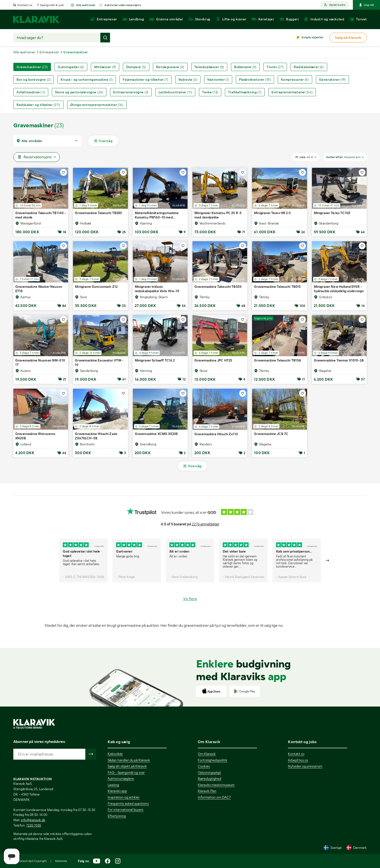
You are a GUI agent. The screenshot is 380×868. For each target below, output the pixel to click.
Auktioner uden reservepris (123, 5)
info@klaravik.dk (33, 820)
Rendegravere (170, 67)
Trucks (275, 67)
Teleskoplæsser (209, 67)
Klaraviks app (117, 791)
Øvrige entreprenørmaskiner (97, 105)
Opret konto (335, 5)
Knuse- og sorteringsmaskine (87, 80)
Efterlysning (117, 816)
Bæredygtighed (210, 779)
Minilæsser (105, 67)
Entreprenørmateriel (292, 92)
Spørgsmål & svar (52, 5)
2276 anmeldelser (206, 524)
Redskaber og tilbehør (38, 105)
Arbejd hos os (298, 760)
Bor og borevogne (34, 80)
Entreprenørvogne (131, 92)
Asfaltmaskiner (31, 92)
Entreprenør (49, 52)
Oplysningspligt (209, 772)
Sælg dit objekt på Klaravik (127, 766)
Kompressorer (295, 80)
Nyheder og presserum (305, 766)
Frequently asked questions (128, 804)
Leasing (113, 785)
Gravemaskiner (32, 67)
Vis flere (190, 599)
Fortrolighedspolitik (213, 760)
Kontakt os (25, 5)
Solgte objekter (312, 38)
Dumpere (136, 67)
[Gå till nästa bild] (328, 561)
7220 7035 (34, 825)
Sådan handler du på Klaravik (129, 760)
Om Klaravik (207, 754)
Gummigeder (71, 67)
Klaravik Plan (207, 791)
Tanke (210, 92)
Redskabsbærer (309, 67)
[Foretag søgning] (105, 38)
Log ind (366, 5)
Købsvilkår (115, 754)
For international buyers (126, 810)
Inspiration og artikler (124, 797)
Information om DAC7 (214, 797)
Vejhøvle (188, 80)
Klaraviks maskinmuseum (216, 785)
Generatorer (332, 80)
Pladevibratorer (255, 80)
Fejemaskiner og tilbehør (145, 80)
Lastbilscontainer (175, 92)
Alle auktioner (86, 5)
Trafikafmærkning (245, 92)
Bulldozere (245, 67)
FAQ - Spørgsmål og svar (126, 772)
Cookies (204, 766)
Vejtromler (218, 80)
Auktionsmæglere (121, 779)
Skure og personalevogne (79, 92)
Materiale (61, 861)
